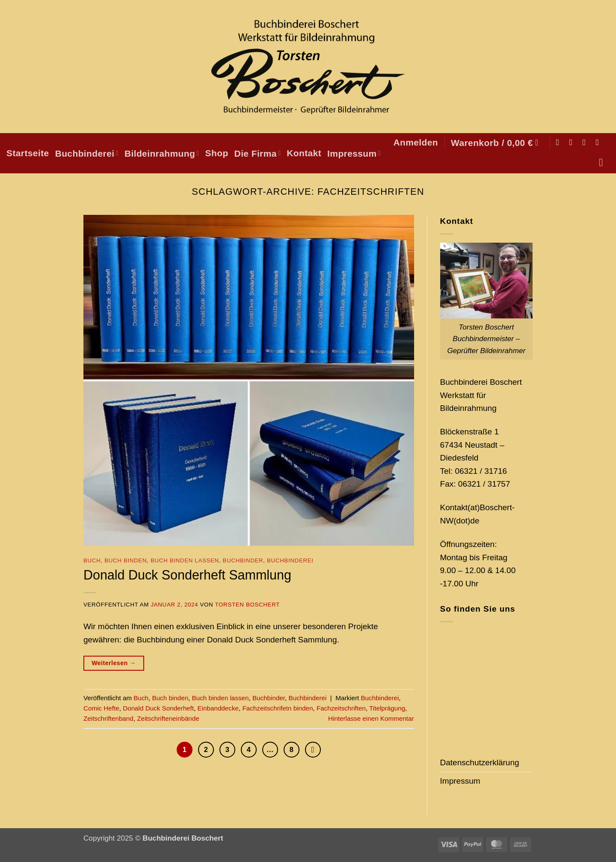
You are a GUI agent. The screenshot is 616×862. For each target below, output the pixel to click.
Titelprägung (387, 708)
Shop (217, 153)
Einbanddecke (218, 708)
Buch (92, 560)
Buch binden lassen (185, 560)
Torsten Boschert (247, 605)
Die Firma (258, 153)
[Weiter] (317, 750)
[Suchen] (604, 163)
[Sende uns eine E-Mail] (587, 142)
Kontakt (304, 153)
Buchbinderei (87, 153)
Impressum (354, 153)
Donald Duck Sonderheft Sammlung (187, 575)
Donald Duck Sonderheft (158, 708)
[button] (416, 142)
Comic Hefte (101, 708)
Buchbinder (243, 560)
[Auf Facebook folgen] (560, 142)
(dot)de (466, 521)
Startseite (28, 153)
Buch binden (126, 560)
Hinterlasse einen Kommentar (371, 718)
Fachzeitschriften (341, 708)
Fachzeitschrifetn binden (277, 708)
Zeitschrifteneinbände (168, 718)
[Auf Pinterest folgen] (600, 142)
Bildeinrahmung (162, 153)
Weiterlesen (114, 663)
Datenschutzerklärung (480, 762)
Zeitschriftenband (108, 718)
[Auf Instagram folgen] (573, 142)
